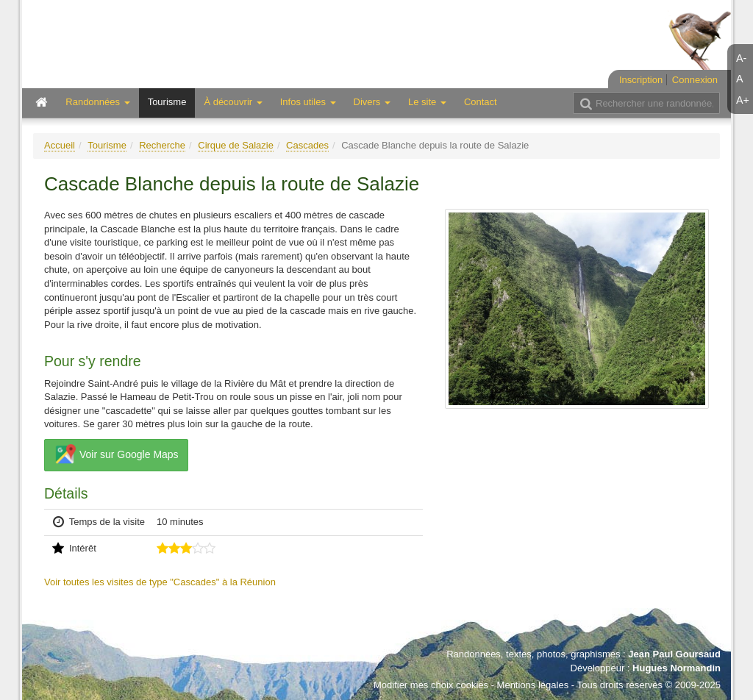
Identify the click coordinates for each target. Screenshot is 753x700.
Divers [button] (372, 102)
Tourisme (167, 102)
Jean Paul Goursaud (674, 654)
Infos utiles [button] (308, 102)
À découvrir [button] (233, 102)
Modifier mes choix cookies (431, 685)
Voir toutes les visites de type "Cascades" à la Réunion (160, 582)
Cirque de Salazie (236, 145)
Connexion (695, 80)
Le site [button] (427, 102)
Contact (481, 102)
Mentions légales (533, 685)
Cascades (307, 145)
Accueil (60, 145)
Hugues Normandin (677, 668)
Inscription (641, 80)
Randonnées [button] (97, 102)
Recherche (162, 145)
